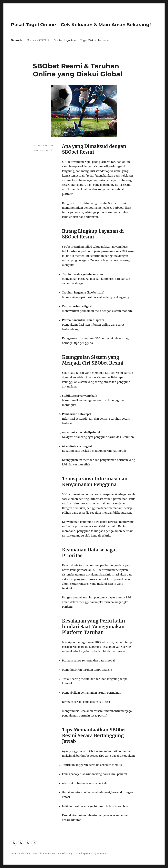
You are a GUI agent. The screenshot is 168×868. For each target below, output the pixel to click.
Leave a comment (42, 150)
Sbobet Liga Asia (65, 40)
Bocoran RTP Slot (38, 40)
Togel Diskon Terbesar (95, 40)
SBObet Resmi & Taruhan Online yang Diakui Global (78, 70)
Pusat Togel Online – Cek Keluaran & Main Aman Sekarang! (81, 25)
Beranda (17, 40)
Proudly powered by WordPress (92, 854)
